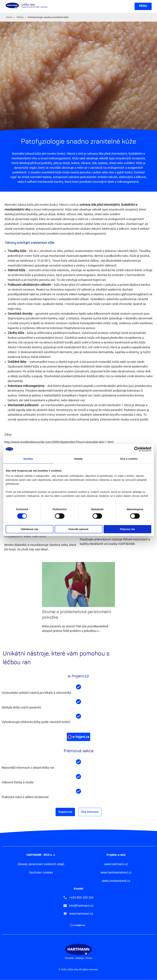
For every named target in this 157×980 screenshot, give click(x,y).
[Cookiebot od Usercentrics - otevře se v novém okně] (137, 449)
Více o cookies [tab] (129, 459)
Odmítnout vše (30, 529)
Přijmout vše (127, 529)
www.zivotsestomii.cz (116, 881)
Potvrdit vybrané (78, 529)
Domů (9, 17)
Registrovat (65, 812)
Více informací (90, 812)
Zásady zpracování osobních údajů (41, 864)
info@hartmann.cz (81, 906)
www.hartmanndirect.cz (116, 873)
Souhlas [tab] (28, 459)
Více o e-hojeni (78, 737)
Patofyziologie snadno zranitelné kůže (48, 17)
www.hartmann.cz (116, 864)
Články (20, 17)
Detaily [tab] (78, 459)
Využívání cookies (41, 873)
